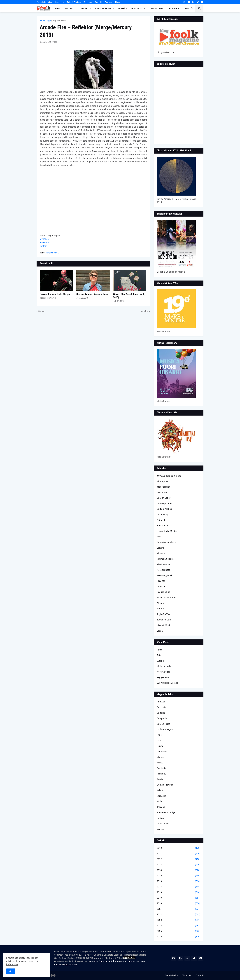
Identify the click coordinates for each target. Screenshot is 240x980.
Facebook (44, 243)
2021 (179, 909)
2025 (179, 931)
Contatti (98, 2)
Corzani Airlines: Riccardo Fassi (92, 294)
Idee (159, 537)
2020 (179, 903)
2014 (179, 870)
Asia (159, 655)
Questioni (161, 587)
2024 (179, 926)
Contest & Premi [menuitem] (104, 8)
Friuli (159, 735)
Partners (109, 2)
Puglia (160, 779)
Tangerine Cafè (164, 620)
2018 (179, 892)
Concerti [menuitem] (84, 8)
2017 (179, 887)
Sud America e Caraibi (167, 683)
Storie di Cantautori (166, 598)
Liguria (160, 746)
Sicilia (160, 801)
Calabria (161, 713)
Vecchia (144, 311)
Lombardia (162, 752)
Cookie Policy (171, 975)
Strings (160, 603)
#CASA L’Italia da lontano (169, 476)
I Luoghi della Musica (167, 531)
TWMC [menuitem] (186, 8)
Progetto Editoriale (44, 2)
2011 (179, 854)
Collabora (88, 2)
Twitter (43, 246)
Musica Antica (164, 564)
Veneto (160, 829)
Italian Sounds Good (167, 542)
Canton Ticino (163, 724)
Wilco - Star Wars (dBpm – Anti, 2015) (129, 296)
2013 (179, 865)
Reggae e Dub (163, 592)
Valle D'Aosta (163, 824)
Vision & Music (164, 625)
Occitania (161, 768)
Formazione (163, 526)
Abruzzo (161, 702)
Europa (160, 661)
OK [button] (11, 971)
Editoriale (161, 520)
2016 (179, 881)
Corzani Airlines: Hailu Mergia (55, 294)
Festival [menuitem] (69, 8)
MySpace (44, 239)
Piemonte (161, 774)
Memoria (161, 553)
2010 (179, 848)
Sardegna (161, 796)
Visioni (160, 631)
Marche (160, 757)
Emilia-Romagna (165, 729)
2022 (179, 915)
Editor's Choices (74, 2)
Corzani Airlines (164, 509)
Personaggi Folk (165, 575)
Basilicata (162, 707)
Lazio (159, 741)
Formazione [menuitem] (157, 8)
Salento (160, 790)
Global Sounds (164, 666)
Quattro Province (165, 785)
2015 (179, 876)
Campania (162, 718)
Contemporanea (165, 503)
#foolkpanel (163, 481)
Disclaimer (187, 975)
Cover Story (162, 515)
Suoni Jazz (162, 609)
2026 (179, 937)
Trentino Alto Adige (166, 812)
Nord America (163, 672)
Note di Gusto (163, 570)
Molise (160, 763)
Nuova (41, 311)
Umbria (160, 818)
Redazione (60, 2)
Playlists (161, 581)
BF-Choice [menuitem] (174, 8)
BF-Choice (162, 492)
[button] (192, 8)
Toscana (161, 807)
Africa (160, 650)
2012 (179, 859)
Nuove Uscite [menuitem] (138, 8)
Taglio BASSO (59, 21)
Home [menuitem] (58, 8)
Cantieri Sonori (164, 498)
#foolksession (164, 487)
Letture (160, 548)
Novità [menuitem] (122, 8)
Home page (45, 21)
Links (117, 2)
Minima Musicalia (165, 559)
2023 (179, 920)
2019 (179, 898)
